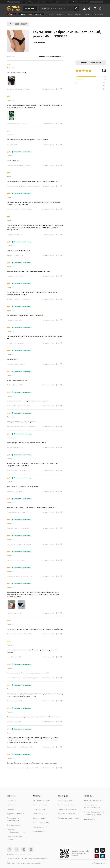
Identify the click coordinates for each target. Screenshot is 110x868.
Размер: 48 (11, 100)
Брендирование (39, 831)
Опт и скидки (47, 2)
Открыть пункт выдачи (68, 814)
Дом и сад (50, 14)
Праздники (99, 14)
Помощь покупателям (41, 822)
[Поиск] (76, 8)
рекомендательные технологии (38, 858)
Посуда (59, 14)
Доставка (57, 2)
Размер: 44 (11, 220)
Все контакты (89, 819)
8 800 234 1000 (97, 800)
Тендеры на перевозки (67, 809)
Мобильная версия (99, 863)
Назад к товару (18, 24)
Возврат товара (39, 818)
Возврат (38, 2)
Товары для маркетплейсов (69, 818)
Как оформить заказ (41, 800)
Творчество (88, 14)
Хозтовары (69, 14)
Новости (11, 809)
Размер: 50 (11, 68)
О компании (12, 800)
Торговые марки (14, 825)
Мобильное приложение (80, 2)
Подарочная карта (40, 827)
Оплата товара (39, 809)
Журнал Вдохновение (16, 814)
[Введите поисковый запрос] (62, 8)
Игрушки (78, 14)
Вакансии (68, 2)
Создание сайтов (65, 805)
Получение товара (40, 814)
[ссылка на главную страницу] (13, 8)
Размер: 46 (11, 156)
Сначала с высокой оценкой (50, 56)
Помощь (31, 2)
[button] (56, 89)
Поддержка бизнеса (66, 800)
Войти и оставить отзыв (91, 63)
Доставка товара (40, 805)
